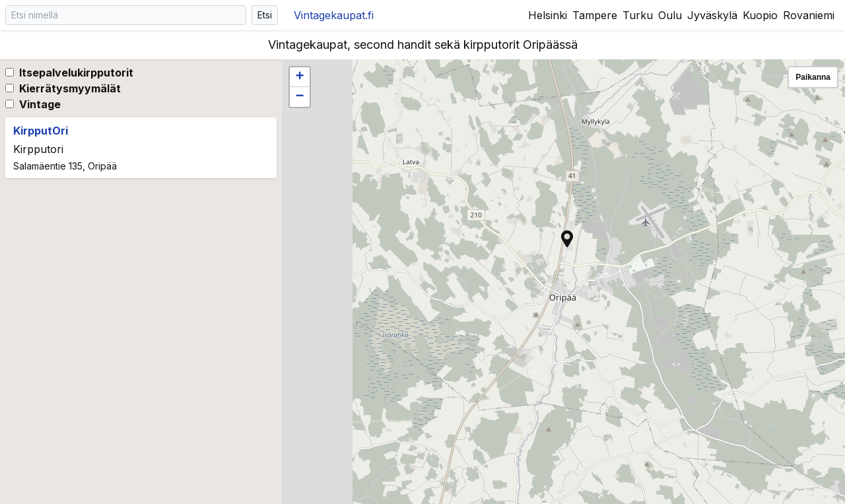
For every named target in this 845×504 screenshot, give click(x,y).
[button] (567, 239)
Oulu (670, 15)
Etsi (265, 15)
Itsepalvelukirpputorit (76, 73)
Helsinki (548, 15)
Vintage (40, 104)
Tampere (595, 15)
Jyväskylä (712, 15)
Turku (638, 15)
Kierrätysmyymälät (70, 88)
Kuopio (760, 15)
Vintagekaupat (334, 15)
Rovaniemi (809, 15)
